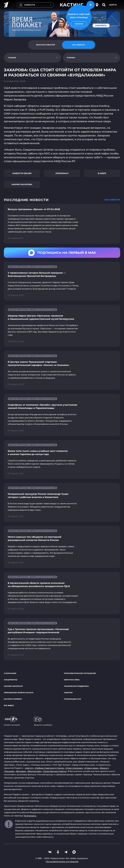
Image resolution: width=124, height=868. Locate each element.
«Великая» (21, 771)
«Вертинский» (34, 771)
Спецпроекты (11, 680)
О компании (10, 673)
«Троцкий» (9, 771)
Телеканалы (30, 816)
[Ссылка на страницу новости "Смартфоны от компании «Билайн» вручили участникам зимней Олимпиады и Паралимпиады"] (62, 415)
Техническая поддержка (76, 686)
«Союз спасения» (74, 768)
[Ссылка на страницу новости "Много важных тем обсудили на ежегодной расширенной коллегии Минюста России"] (62, 547)
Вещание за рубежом (43, 721)
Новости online (22, 173)
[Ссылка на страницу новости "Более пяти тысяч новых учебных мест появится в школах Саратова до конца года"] (62, 459)
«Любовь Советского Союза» (49, 768)
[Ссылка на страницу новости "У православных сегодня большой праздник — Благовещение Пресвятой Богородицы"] (62, 281)
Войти (113, 5)
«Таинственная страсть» (55, 771)
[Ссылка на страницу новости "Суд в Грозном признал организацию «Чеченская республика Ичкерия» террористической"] (62, 639)
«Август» (29, 768)
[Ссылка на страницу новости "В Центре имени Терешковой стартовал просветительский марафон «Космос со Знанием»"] (62, 370)
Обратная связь (72, 680)
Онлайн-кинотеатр (13, 686)
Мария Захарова (22, 184)
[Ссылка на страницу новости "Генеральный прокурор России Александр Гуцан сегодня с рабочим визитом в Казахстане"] (62, 502)
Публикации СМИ (72, 699)
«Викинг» (104, 768)
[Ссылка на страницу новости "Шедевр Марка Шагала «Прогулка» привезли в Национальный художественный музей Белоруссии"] (62, 326)
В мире (102, 173)
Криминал (62, 173)
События (68, 693)
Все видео (9, 705)
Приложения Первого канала (19, 693)
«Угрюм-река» (91, 768)
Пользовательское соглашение (80, 673)
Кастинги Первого (13, 699)
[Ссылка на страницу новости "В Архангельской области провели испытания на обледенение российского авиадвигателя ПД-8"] (62, 593)
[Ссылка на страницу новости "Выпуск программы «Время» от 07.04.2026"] (62, 224)
